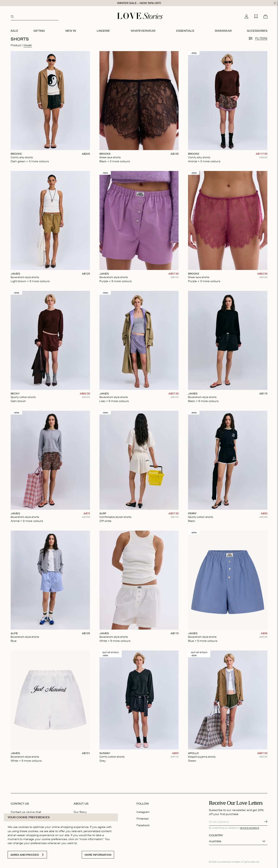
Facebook (143, 825)
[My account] (246, 17)
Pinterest (143, 819)
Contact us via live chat (26, 812)
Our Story (80, 812)
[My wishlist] (256, 17)
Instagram (143, 812)
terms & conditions (250, 828)
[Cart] (265, 17)
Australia (215, 841)
